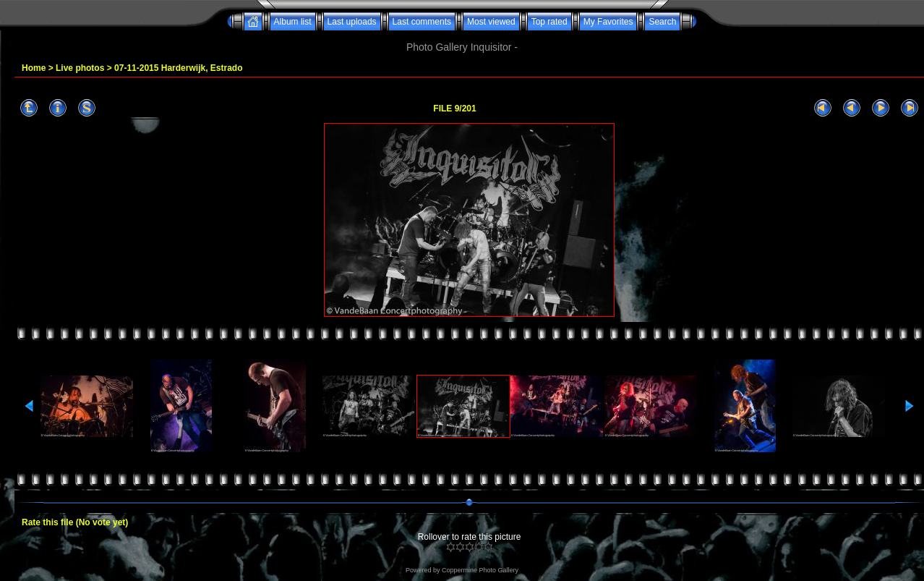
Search (662, 22)
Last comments (422, 22)
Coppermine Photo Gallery (480, 570)
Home (34, 68)
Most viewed (491, 22)
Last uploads (352, 22)
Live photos (80, 68)
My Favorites (608, 22)
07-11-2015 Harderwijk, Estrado (178, 68)
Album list (293, 22)
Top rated (549, 22)
